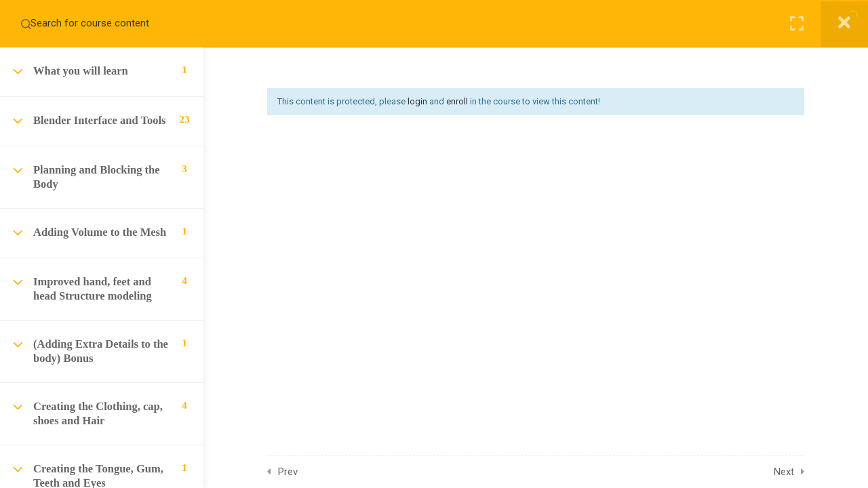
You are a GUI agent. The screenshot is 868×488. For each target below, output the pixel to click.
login (417, 101)
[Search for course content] (26, 24)
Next (784, 472)
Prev (288, 472)
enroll (457, 101)
